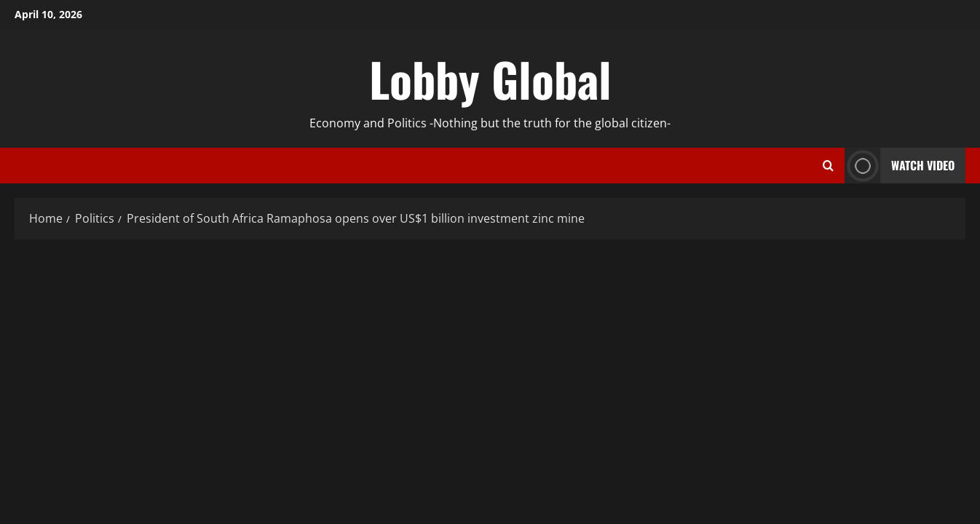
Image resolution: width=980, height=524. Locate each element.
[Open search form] (828, 166)
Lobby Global (490, 79)
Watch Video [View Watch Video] (900, 166)
